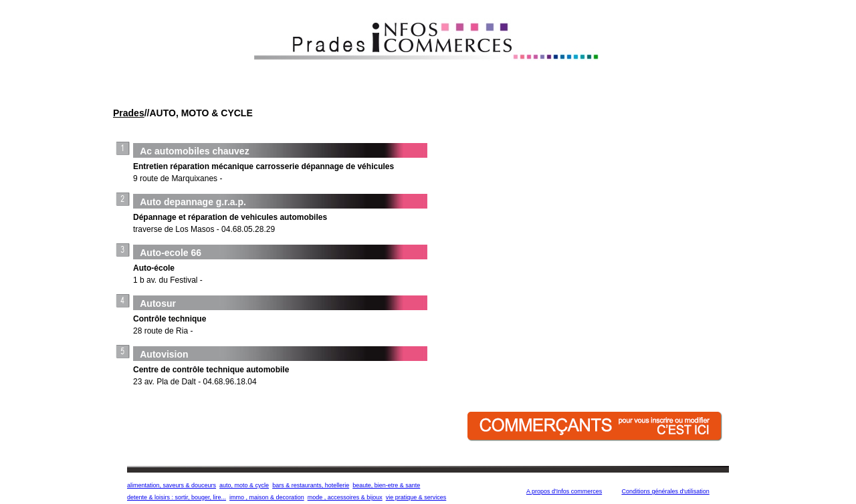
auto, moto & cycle (244, 485)
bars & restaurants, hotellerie (311, 485)
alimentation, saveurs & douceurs (172, 485)
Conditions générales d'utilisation (665, 491)
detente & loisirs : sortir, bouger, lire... (177, 497)
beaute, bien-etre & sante (386, 485)
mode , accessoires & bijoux (345, 497)
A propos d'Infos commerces (564, 491)
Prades (129, 113)
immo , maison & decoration (267, 497)
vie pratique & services (416, 497)
